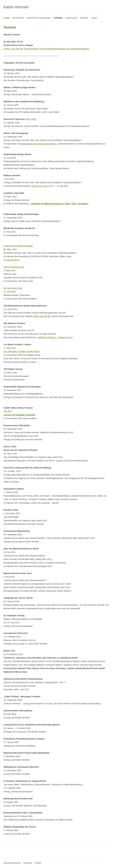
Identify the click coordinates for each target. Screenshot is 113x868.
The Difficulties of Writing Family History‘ (22, 351)
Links (94, 18)
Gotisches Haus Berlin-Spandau (18, 246)
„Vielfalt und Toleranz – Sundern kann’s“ (55, 337)
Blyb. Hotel (31, 119)
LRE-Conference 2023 (14, 267)
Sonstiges (71, 18)
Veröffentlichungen (38, 18)
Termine (58, 18)
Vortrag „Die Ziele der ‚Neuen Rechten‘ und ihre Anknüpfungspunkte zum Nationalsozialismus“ (46, 49)
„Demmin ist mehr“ (40, 186)
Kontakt (38, 863)
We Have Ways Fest (13, 288)
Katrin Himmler (16, 7)
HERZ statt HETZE (42, 316)
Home (7, 18)
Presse (84, 18)
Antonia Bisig (13, 260)
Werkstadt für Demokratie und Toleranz (39, 144)
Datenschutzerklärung (12, 863)
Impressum (28, 863)
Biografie (18, 18)
